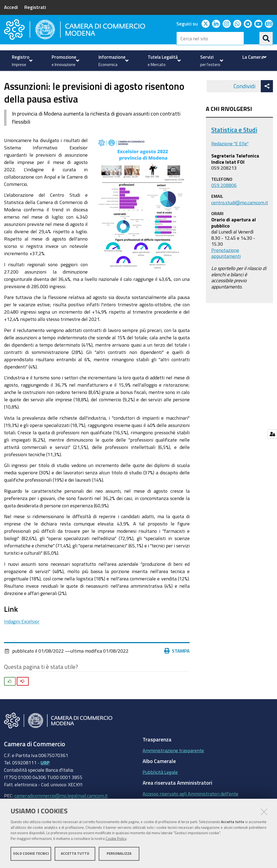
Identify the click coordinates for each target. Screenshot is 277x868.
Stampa (177, 669)
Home (8, 84)
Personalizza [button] (119, 854)
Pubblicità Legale (160, 790)
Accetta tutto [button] (75, 854)
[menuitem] (22, 61)
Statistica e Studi (234, 148)
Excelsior (81, 84)
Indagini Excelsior (22, 639)
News (103, 84)
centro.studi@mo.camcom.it (240, 221)
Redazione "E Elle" (230, 162)
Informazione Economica (39, 84)
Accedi (11, 7)
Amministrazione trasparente (173, 768)
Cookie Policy (116, 839)
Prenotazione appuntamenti (226, 271)
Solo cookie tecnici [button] (31, 854)
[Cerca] (266, 38)
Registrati (35, 7)
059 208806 (224, 203)
